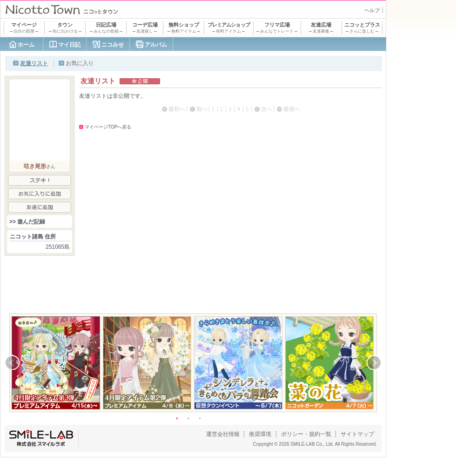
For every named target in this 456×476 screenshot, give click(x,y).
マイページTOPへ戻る (108, 127)
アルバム (156, 45)
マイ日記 (69, 45)
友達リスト (34, 63)
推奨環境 (260, 434)
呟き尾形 (35, 166)
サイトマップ (357, 434)
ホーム (26, 45)
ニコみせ (113, 45)
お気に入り (80, 63)
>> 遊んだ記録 (27, 222)
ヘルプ (372, 10)
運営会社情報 (223, 434)
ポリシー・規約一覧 (306, 434)
